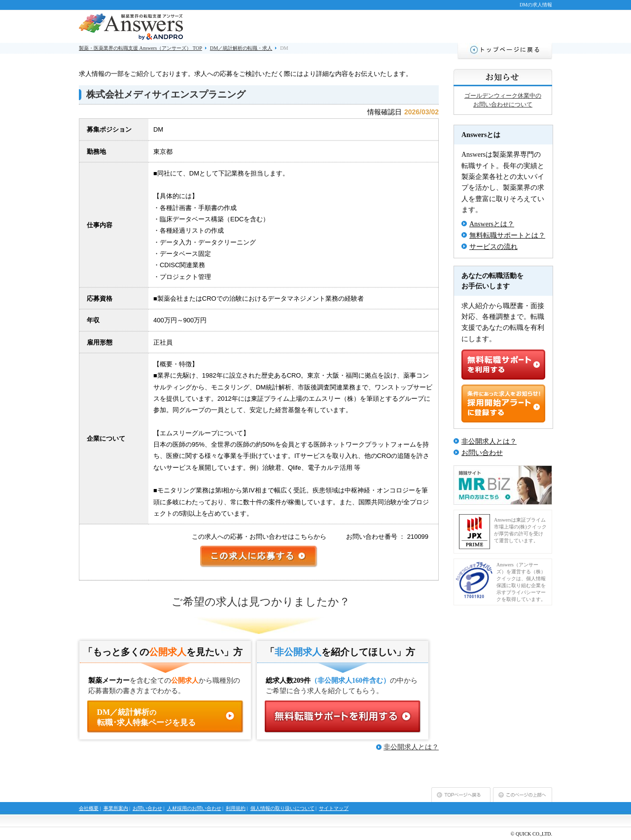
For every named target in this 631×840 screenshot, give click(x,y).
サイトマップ (334, 808)
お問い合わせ (482, 453)
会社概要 (89, 808)
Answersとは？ (492, 224)
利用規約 (236, 808)
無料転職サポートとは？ (507, 235)
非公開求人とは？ (411, 747)
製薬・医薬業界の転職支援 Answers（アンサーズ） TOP (140, 48)
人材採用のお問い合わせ (194, 808)
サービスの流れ (493, 247)
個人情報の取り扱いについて (282, 808)
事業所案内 (116, 808)
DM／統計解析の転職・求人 (241, 48)
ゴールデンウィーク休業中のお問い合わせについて (503, 100)
